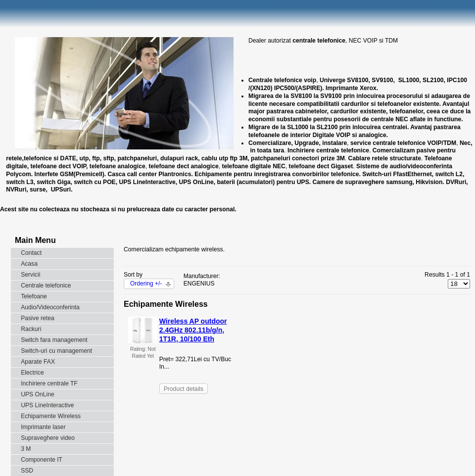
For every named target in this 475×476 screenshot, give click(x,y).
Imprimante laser (43, 427)
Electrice (32, 373)
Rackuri (31, 329)
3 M (26, 449)
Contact (31, 253)
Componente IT (42, 460)
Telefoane (34, 296)
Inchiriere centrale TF (49, 383)
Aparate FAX (38, 362)
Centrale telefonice (46, 286)
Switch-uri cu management (56, 351)
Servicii (30, 275)
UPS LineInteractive (47, 405)
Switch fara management (54, 340)
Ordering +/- (146, 284)
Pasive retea (38, 318)
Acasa (29, 264)
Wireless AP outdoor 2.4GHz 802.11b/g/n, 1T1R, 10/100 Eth (193, 330)
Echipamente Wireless (51, 416)
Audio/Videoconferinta (50, 307)
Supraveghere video (48, 438)
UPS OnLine (38, 394)
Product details (184, 389)
